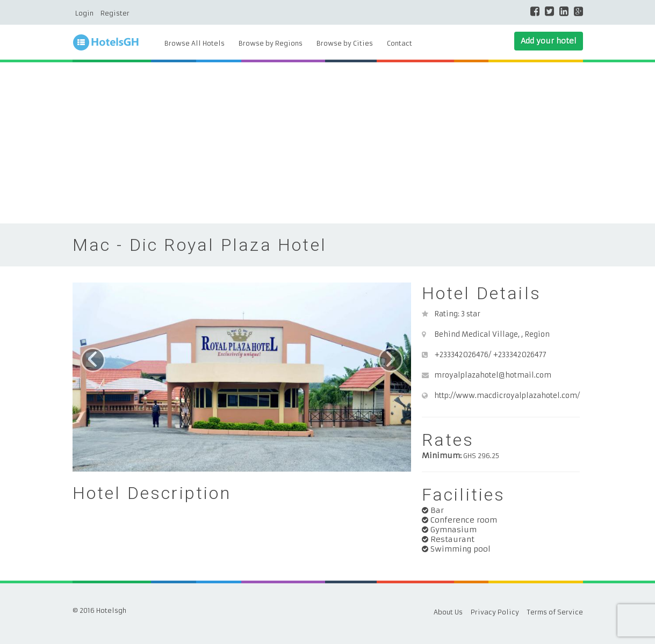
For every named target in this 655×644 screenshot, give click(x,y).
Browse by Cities (345, 43)
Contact (400, 43)
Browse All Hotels (195, 43)
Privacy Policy (495, 612)
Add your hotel (549, 41)
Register (115, 13)
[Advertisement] (328, 143)
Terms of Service (555, 612)
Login (84, 13)
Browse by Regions (271, 43)
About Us (448, 612)
